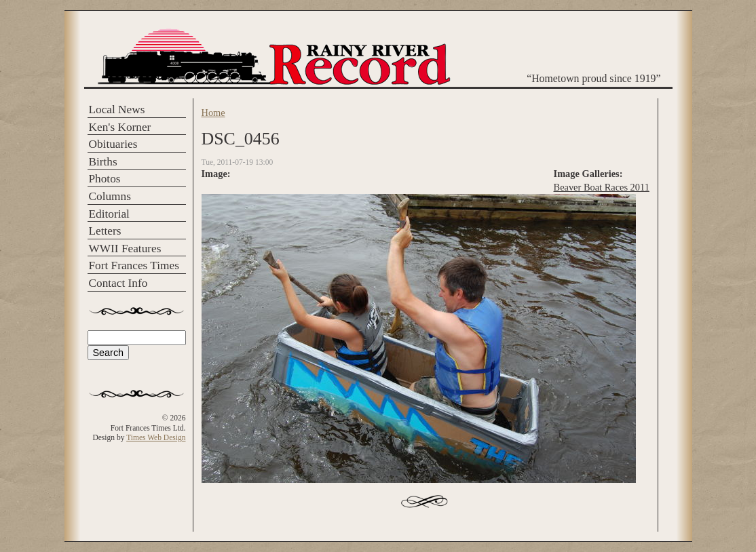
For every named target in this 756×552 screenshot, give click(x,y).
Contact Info (118, 283)
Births (103, 162)
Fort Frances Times (134, 265)
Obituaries (113, 144)
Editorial (109, 214)
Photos (105, 179)
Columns (110, 196)
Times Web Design (156, 437)
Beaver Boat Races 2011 (602, 187)
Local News (117, 110)
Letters (105, 231)
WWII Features (125, 249)
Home (213, 113)
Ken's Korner (120, 127)
